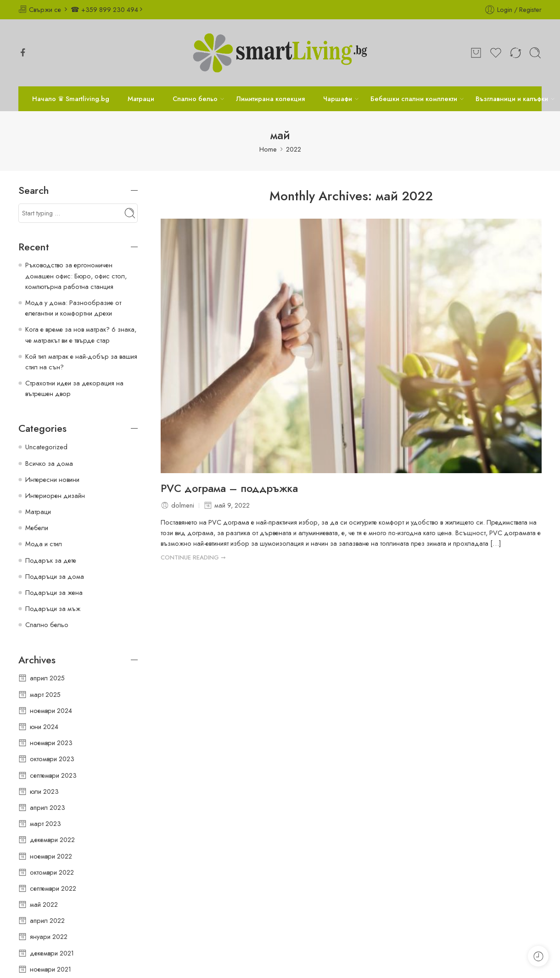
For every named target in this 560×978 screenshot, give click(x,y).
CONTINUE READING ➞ (193, 557)
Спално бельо (195, 99)
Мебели (37, 528)
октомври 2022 (52, 872)
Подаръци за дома (55, 576)
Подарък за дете (51, 560)
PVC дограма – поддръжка (229, 489)
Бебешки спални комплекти (414, 99)
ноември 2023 (51, 743)
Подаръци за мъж (53, 608)
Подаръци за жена (54, 592)
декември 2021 (52, 953)
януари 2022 (49, 936)
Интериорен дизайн (55, 495)
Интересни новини (52, 479)
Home (268, 149)
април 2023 (48, 807)
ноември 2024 (51, 710)
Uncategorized (46, 447)
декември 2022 (52, 839)
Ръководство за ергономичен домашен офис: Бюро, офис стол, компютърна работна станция (76, 275)
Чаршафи (338, 99)
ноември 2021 (50, 969)
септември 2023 (53, 775)
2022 (294, 149)
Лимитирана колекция (270, 99)
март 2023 (45, 823)
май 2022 (44, 904)
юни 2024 (44, 726)
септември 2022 (53, 888)
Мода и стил (44, 544)
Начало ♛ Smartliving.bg (71, 99)
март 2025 (45, 694)
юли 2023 (44, 791)
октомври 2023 (52, 759)
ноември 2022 (51, 856)
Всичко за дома (49, 463)
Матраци (141, 99)
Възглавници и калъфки (512, 99)
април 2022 (47, 920)
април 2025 (47, 678)
